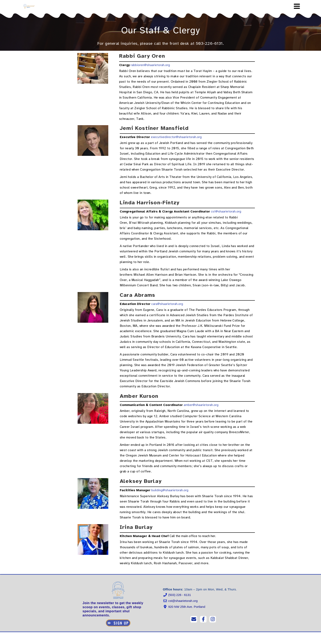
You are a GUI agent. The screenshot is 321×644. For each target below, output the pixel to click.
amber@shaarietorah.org (201, 405)
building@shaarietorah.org (170, 490)
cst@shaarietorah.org (226, 211)
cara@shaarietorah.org (167, 304)
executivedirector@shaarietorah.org (176, 137)
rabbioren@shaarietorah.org (150, 65)
